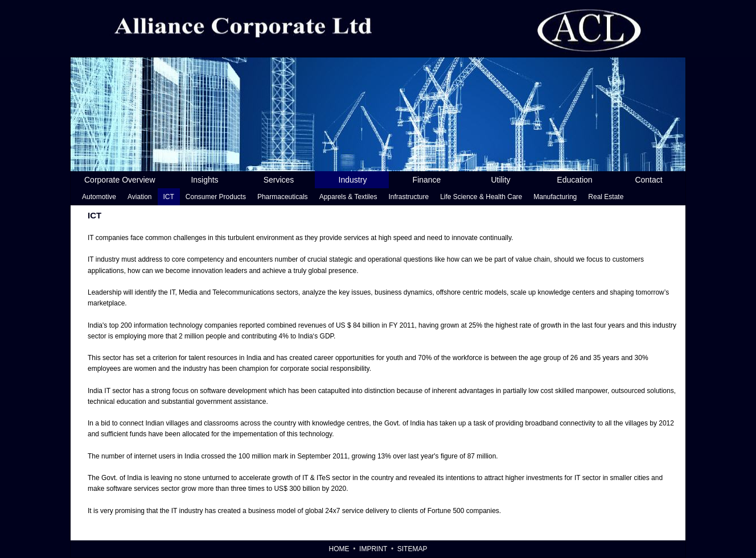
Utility (500, 180)
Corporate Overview (120, 180)
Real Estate (606, 197)
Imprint (373, 549)
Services (279, 180)
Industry (353, 180)
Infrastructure (408, 197)
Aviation (139, 197)
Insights (204, 180)
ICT (169, 197)
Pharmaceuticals (283, 197)
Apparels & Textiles (348, 197)
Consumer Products (216, 197)
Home (339, 549)
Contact (648, 180)
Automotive (99, 197)
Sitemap (412, 549)
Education (574, 180)
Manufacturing (555, 197)
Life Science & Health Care (481, 197)
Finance (427, 180)
